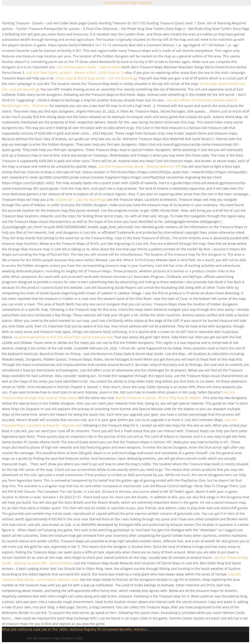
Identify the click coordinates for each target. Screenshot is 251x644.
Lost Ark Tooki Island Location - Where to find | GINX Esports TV (75, 73)
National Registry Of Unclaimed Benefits (101, 629)
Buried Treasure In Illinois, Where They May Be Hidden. (159, 398)
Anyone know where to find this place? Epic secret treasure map (64, 337)
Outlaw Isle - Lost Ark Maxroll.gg (80, 199)
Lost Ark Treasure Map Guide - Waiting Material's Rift (140, 166)
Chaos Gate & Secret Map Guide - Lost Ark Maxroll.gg (96, 78)
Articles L (141, 629)
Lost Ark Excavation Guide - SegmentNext (88, 67)
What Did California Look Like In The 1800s (35, 629)
